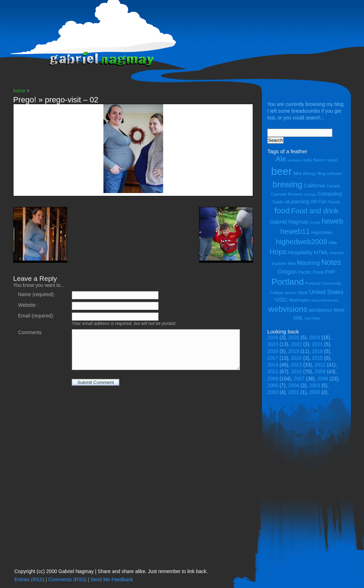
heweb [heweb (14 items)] (332, 221)
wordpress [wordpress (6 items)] (320, 310)
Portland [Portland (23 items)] (288, 282)
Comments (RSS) (68, 580)
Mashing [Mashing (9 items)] (308, 263)
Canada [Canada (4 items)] (333, 186)
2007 (299, 379)
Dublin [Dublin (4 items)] (278, 202)
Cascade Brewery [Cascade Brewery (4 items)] (287, 194)
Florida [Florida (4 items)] (334, 202)
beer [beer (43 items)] (282, 171)
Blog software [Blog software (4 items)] (330, 173)
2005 (273, 386)
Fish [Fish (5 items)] (322, 202)
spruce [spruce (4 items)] (290, 293)
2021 (317, 344)
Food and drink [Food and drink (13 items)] (315, 211)
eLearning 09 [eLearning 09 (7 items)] (301, 201)
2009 (320, 372)
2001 (294, 392)
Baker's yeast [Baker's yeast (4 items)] (325, 160)
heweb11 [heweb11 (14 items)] (295, 231)
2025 (294, 338)
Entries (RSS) (29, 580)
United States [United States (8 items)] (326, 292)
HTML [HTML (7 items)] (321, 252)
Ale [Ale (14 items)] (281, 159)
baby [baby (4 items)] (307, 160)
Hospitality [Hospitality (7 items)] (300, 252)
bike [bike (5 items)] (297, 173)
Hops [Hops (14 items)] (278, 252)
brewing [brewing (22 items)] (288, 184)
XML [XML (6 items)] (298, 318)
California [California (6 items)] (314, 186)
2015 (317, 358)
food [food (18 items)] (282, 211)
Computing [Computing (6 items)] (330, 194)
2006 (323, 379)
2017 (273, 358)
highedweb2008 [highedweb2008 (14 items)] (302, 242)
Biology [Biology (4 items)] (309, 173)
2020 (273, 351)
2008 (273, 379)
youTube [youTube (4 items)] (312, 318)
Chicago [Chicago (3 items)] (310, 194)
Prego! (25, 100)
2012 (320, 365)
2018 (317, 351)
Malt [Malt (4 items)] (292, 263)
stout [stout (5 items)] (303, 292)
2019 (294, 351)
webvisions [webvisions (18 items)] (288, 309)
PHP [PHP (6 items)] (330, 272)
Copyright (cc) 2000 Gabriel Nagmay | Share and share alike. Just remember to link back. (111, 571)
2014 (273, 365)
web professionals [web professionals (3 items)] (325, 300)
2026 (273, 338)
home (19, 91)
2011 (273, 372)
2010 (297, 372)
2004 (294, 386)
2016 (297, 358)
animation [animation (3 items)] (295, 160)
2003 (315, 386)
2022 (297, 344)
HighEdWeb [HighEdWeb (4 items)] (322, 232)
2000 (315, 392)
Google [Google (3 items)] (315, 223)
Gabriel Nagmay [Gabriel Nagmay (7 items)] (289, 222)
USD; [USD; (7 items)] (281, 300)
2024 (315, 338)
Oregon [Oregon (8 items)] (287, 272)
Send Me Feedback (112, 580)
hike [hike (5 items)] (333, 243)
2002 (273, 392)
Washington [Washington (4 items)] (299, 300)
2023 (273, 344)
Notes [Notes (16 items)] (331, 262)
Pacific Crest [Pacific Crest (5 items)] (311, 272)
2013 (297, 365)
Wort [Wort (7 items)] (339, 310)
